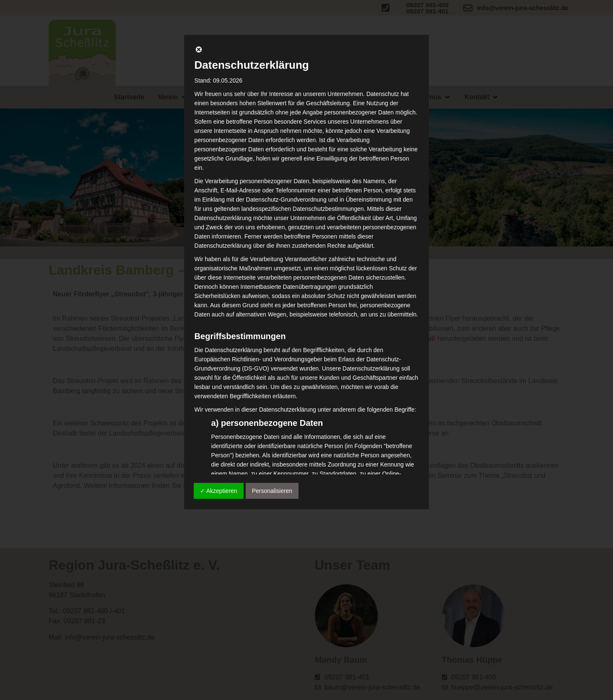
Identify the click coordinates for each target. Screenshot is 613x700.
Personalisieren (272, 491)
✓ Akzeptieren (219, 491)
